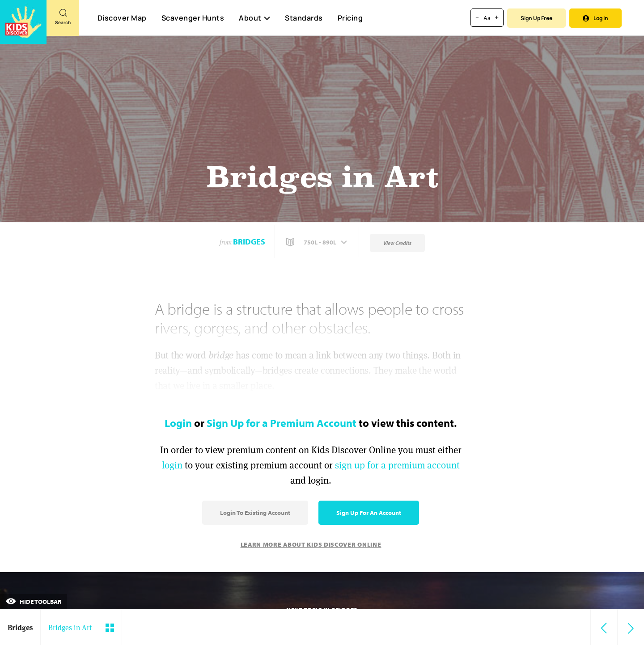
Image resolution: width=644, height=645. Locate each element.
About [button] (254, 18)
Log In (595, 18)
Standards (304, 18)
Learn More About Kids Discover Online (311, 544)
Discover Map (122, 18)
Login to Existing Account (255, 513)
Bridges (249, 242)
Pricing (350, 18)
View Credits (397, 243)
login (172, 465)
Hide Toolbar (34, 602)
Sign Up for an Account (369, 513)
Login (178, 423)
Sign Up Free (536, 18)
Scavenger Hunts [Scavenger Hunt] (193, 18)
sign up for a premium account (397, 465)
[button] (318, 242)
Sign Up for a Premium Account (282, 423)
